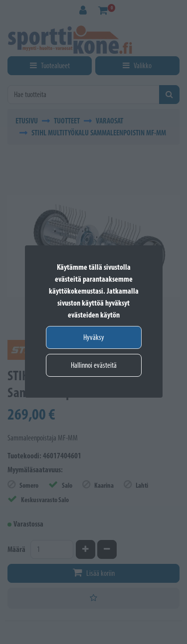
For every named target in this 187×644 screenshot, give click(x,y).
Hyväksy (94, 337)
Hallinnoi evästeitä (94, 365)
